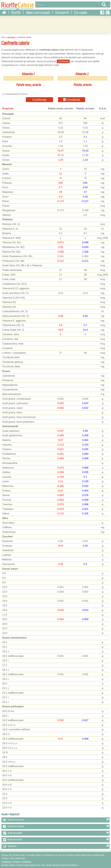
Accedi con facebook (56, 826)
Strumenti (62, 12)
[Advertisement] (56, 23)
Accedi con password (56, 819)
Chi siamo (81, 12)
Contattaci (26, 861)
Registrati (56, 846)
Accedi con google (56, 833)
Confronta (39, 99)
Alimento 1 (28, 74)
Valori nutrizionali (38, 12)
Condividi (72, 99)
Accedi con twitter (56, 839)
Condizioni (6, 861)
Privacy (17, 861)
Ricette (16, 12)
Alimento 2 (82, 74)
